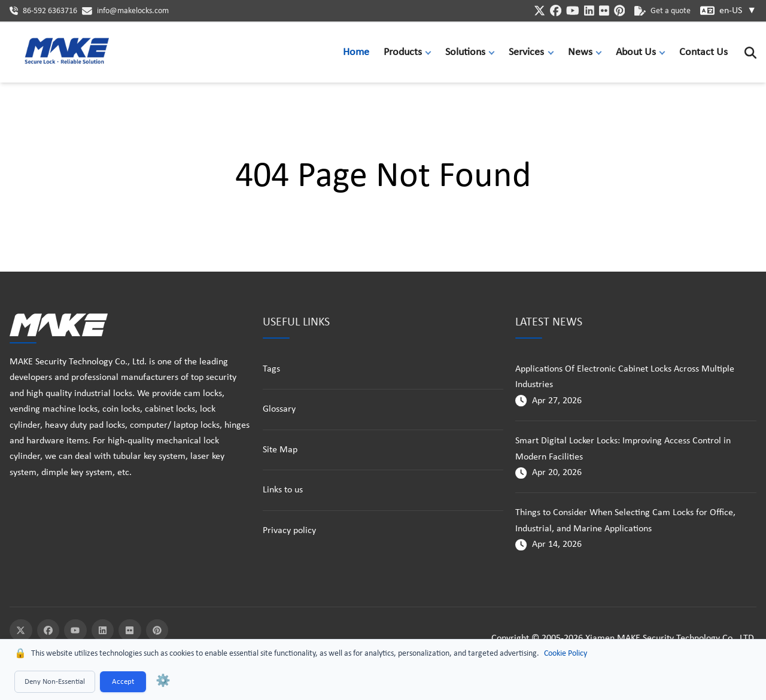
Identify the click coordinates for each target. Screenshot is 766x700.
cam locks (203, 394)
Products (403, 52)
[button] (431, 52)
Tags (271, 369)
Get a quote (662, 11)
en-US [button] (738, 11)
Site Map (280, 450)
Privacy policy (289, 531)
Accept (123, 682)
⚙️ (163, 681)
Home (356, 52)
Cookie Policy (566, 654)
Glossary (279, 409)
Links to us (283, 490)
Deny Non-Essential (55, 682)
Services (526, 52)
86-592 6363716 (50, 11)
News (580, 52)
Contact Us (703, 52)
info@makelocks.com (133, 11)
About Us (636, 52)
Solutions (465, 52)
